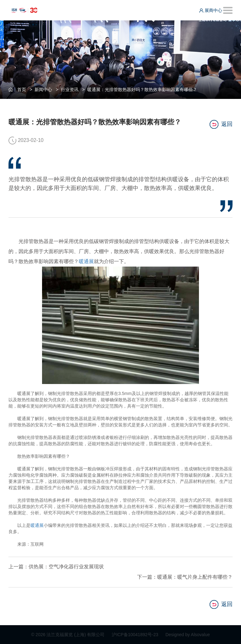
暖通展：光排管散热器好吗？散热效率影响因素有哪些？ (142, 89)
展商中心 (211, 10)
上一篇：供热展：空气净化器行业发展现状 (56, 567)
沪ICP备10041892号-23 (136, 635)
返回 (221, 124)
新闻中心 (43, 89)
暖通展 (86, 261)
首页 (22, 89)
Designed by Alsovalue (188, 635)
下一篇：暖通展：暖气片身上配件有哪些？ (185, 577)
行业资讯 (70, 89)
